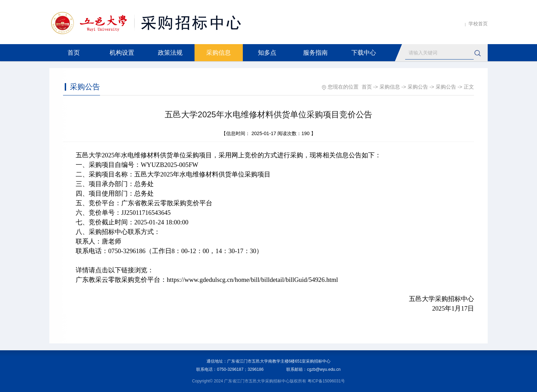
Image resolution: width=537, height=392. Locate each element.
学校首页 (478, 24)
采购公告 (418, 87)
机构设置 (122, 53)
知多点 (267, 53)
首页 (74, 53)
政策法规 (170, 53)
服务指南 (315, 53)
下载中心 (364, 53)
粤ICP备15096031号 (326, 381)
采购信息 (218, 53)
